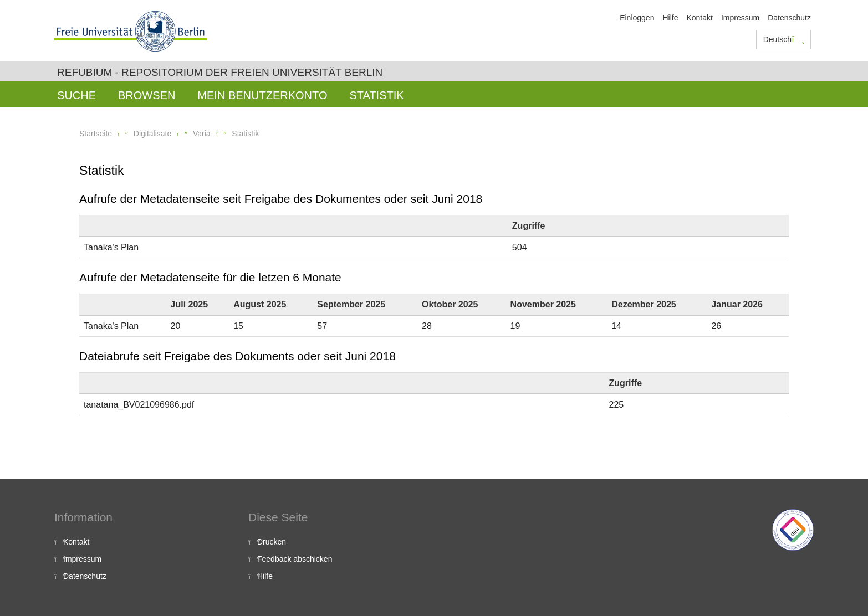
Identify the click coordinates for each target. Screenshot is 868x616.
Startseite (96, 134)
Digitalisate (152, 134)
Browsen (147, 95)
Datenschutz (789, 18)
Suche (76, 95)
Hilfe (670, 18)
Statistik (376, 95)
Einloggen (637, 18)
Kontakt (699, 18)
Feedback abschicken (295, 559)
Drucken (272, 542)
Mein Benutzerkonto (262, 95)
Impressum (740, 18)
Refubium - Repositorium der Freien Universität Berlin (220, 72)
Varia (202, 134)
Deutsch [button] (784, 39)
